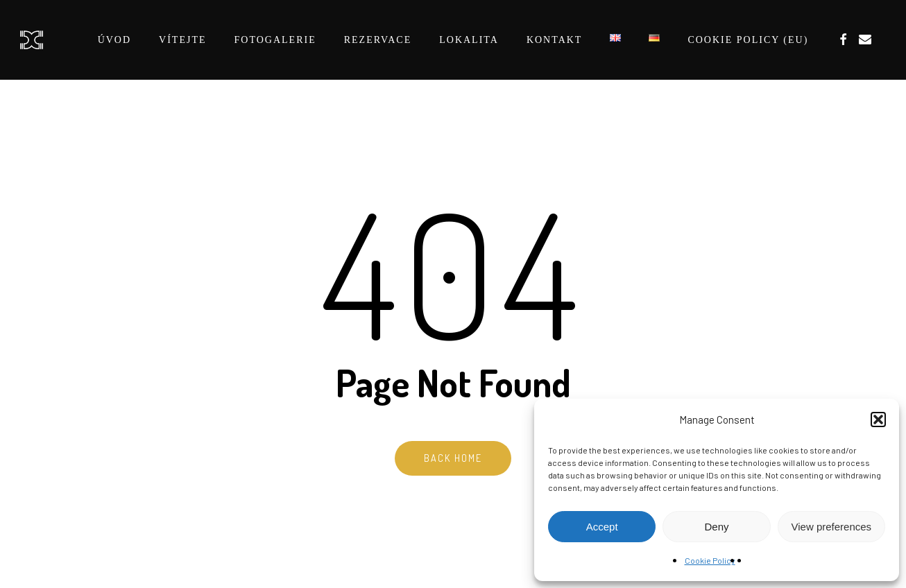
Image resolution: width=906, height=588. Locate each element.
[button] (878, 420)
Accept (602, 527)
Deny (716, 527)
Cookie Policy (710, 560)
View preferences (832, 527)
